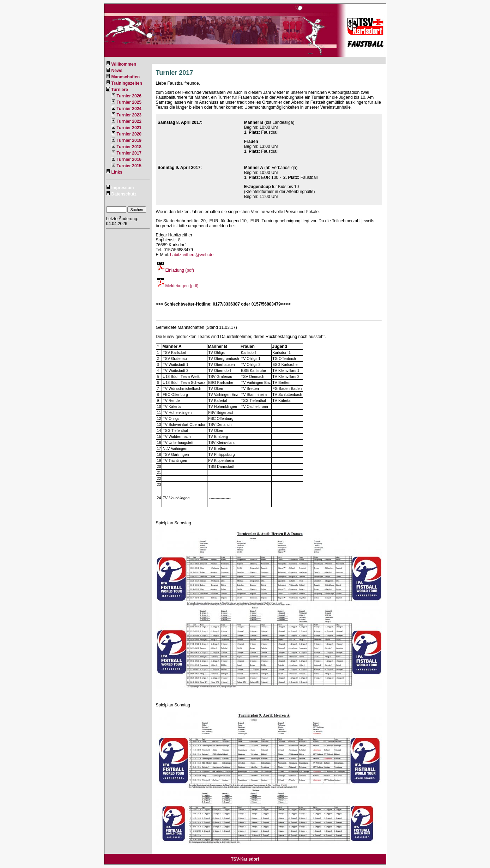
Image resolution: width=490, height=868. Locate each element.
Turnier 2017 (129, 153)
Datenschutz (124, 194)
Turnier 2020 (129, 134)
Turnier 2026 (129, 96)
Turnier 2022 (129, 121)
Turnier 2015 (129, 166)
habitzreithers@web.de (192, 255)
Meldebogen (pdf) (177, 286)
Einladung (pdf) (175, 270)
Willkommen (124, 64)
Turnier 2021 (129, 128)
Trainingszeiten (127, 83)
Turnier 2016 (129, 159)
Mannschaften (126, 77)
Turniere (120, 90)
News (117, 71)
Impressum (123, 188)
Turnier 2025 (129, 102)
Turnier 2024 (129, 109)
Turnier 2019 (129, 140)
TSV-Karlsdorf (245, 859)
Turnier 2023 (129, 115)
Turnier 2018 (129, 147)
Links (117, 172)
